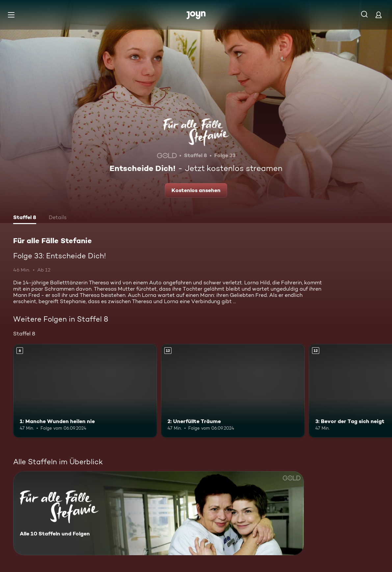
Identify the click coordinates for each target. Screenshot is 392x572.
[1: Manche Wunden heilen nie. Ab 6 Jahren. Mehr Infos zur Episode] (85, 391)
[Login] (379, 15)
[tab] (25, 218)
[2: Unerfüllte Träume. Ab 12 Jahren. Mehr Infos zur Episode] (233, 391)
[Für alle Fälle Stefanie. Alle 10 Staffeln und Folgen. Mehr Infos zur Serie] (158, 513)
